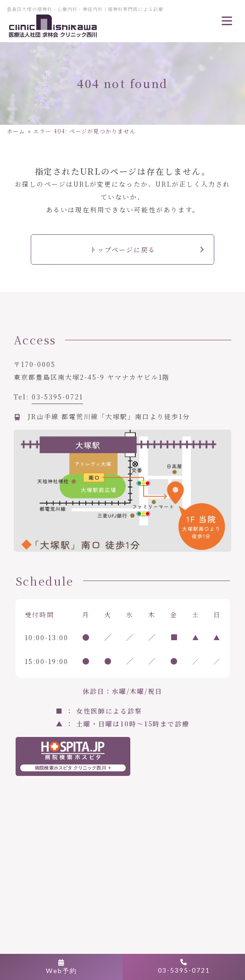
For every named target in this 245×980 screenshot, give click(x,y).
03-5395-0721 (57, 397)
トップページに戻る (123, 249)
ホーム (16, 131)
